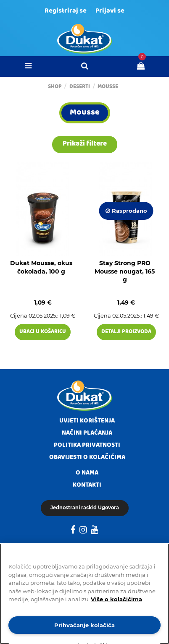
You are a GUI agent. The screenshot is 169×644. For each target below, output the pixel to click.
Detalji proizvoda (126, 332)
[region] (84, 594)
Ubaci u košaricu (43, 332)
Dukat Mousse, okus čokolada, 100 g (41, 267)
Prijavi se (110, 11)
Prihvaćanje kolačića (84, 625)
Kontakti (87, 485)
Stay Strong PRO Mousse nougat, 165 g (125, 271)
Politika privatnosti (87, 446)
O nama (87, 473)
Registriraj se (66, 11)
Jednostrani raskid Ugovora (85, 508)
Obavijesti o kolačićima (87, 458)
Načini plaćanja (87, 433)
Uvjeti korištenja (87, 421)
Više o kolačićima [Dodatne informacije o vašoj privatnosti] (116, 599)
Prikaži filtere (85, 144)
